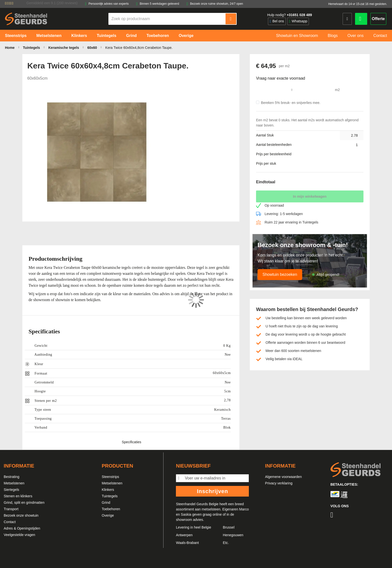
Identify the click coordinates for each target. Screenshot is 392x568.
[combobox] (167, 19)
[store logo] (26, 19)
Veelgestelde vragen (19, 535)
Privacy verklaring (279, 483)
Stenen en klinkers (18, 496)
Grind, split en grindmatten (24, 503)
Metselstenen (14, 483)
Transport (11, 509)
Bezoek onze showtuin (21, 515)
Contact (10, 522)
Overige (108, 515)
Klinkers (108, 490)
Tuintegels (110, 496)
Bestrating (12, 477)
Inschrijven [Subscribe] (212, 491)
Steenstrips (110, 477)
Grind (106, 503)
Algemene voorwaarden (283, 477)
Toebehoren (111, 509)
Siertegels (11, 490)
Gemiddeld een (52, 3)
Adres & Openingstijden (22, 528)
